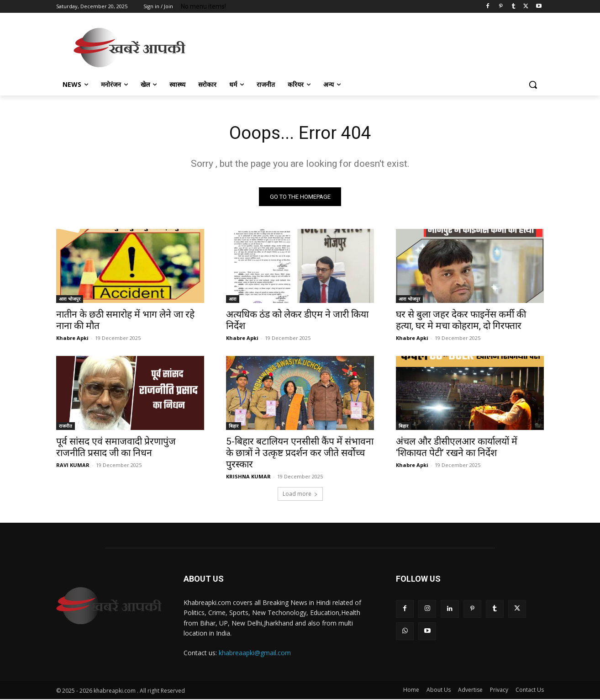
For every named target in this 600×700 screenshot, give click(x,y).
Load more (300, 495)
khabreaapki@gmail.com (255, 654)
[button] (533, 85)
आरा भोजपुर (70, 300)
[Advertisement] (368, 46)
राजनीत (66, 427)
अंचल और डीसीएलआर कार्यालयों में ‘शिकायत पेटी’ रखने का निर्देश (457, 448)
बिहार (234, 427)
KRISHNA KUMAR (248, 477)
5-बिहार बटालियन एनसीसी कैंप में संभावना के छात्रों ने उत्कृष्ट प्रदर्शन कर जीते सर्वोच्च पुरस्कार (300, 454)
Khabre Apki (72, 339)
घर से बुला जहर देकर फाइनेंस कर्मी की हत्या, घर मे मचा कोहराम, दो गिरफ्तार (461, 321)
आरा (233, 300)
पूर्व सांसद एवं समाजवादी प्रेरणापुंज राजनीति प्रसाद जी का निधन (116, 448)
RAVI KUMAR (73, 466)
